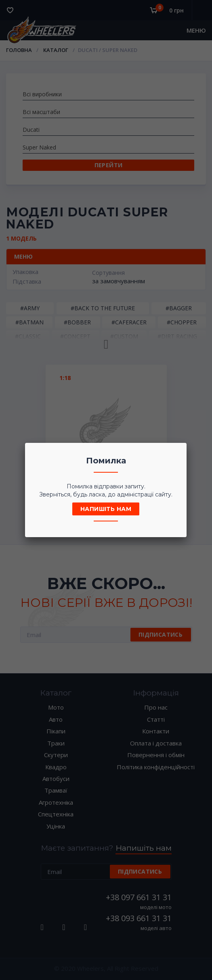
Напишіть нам (106, 509)
